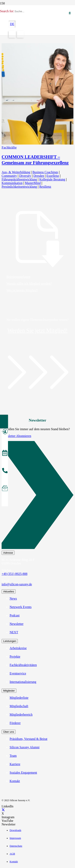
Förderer (15, 723)
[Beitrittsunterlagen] (37, 240)
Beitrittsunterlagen (18, 277)
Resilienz (45, 187)
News (13, 599)
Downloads (15, 830)
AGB (12, 854)
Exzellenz (53, 176)
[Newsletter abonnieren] (5, 489)
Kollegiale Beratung (52, 179)
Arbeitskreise (18, 648)
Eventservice (18, 673)
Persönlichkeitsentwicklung (19, 187)
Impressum (15, 838)
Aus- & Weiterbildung (16, 172)
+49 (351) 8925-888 (14, 574)
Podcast (15, 615)
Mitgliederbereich (21, 715)
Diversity (25, 176)
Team (13, 756)
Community (9, 176)
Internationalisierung (23, 682)
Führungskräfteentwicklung (19, 179)
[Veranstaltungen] (5, 453)
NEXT (14, 632)
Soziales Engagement (23, 773)
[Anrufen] (5, 471)
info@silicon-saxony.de (17, 584)
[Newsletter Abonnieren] (37, 496)
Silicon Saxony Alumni (24, 747)
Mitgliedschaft (19, 706)
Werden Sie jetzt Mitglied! (38, 331)
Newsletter (16, 624)
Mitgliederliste (19, 698)
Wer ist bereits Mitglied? (22, 290)
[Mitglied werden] (5, 432)
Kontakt (15, 781)
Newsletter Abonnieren (16, 436)
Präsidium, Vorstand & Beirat (28, 739)
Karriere (15, 764)
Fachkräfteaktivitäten (23, 665)
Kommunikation (12, 183)
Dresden (39, 176)
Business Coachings (45, 172)
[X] (3, 810)
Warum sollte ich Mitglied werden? (29, 284)
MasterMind (33, 183)
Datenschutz (16, 846)
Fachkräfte (9, 147)
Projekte (15, 657)
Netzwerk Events (21, 607)
